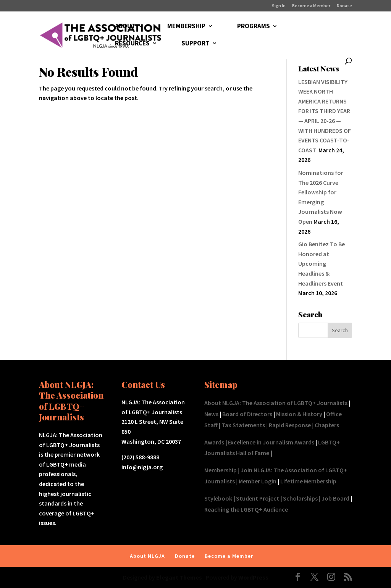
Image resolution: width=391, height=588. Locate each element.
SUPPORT (195, 44)
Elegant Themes (179, 577)
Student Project (258, 498)
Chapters (327, 425)
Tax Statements (243, 425)
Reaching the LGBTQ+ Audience (246, 509)
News (211, 414)
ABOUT (125, 27)
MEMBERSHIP (186, 27)
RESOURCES (132, 44)
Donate (344, 6)
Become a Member (311, 6)
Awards (214, 442)
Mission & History (299, 414)
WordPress (253, 577)
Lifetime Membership (308, 481)
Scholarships (300, 498)
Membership (221, 470)
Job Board (335, 498)
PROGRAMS (254, 27)
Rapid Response (290, 425)
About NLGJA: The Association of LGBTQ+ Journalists (276, 403)
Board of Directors (247, 414)
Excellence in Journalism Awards (271, 442)
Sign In (279, 6)
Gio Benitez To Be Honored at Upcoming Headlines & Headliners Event (322, 263)
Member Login (258, 481)
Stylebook (218, 498)
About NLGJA (147, 556)
